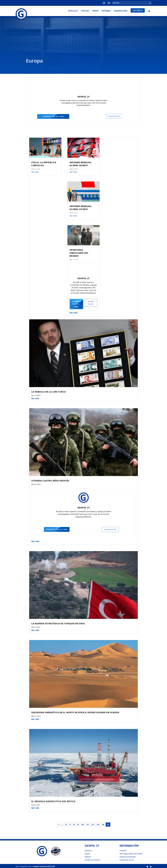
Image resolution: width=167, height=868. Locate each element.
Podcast (85, 10)
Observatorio (121, 10)
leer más (35, 397)
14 (103, 824)
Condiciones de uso (127, 859)
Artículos (73, 10)
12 (93, 824)
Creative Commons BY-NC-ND (44, 865)
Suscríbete (138, 10)
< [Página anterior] (59, 824)
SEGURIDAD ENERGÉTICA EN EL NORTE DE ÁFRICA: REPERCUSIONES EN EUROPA (75, 712)
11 (88, 824)
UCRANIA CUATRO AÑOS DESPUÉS (50, 480)
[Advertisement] (83, 39)
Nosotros (88, 850)
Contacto (123, 850)
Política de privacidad (127, 856)
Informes (106, 10)
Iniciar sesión (114, 115)
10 (82, 824)
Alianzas (88, 856)
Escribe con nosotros (92, 859)
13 (98, 824)
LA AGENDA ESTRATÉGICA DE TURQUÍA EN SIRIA (58, 623)
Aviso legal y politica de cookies (131, 853)
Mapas (95, 10)
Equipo (87, 853)
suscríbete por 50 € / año (53, 116)
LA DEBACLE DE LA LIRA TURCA (49, 391)
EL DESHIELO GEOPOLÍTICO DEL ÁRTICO (53, 801)
